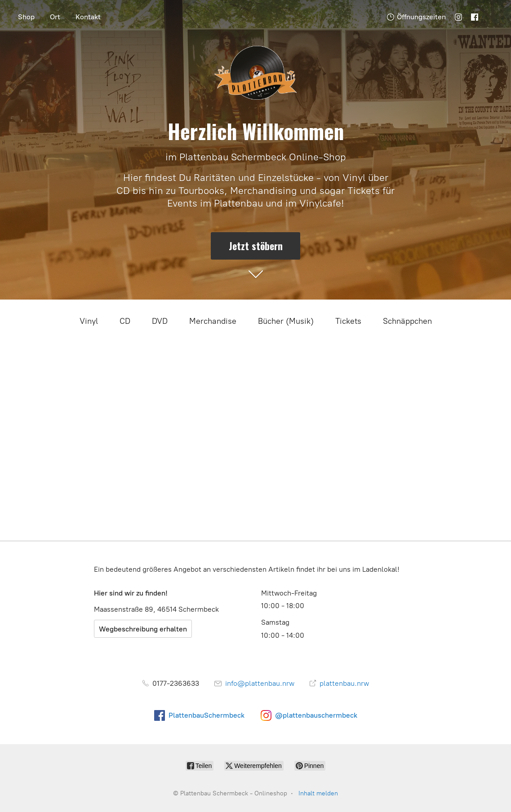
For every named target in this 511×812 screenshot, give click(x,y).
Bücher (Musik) (286, 321)
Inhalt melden (318, 793)
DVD (160, 321)
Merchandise (213, 321)
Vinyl (89, 321)
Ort (55, 17)
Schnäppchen (407, 321)
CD (125, 321)
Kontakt (88, 17)
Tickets (348, 321)
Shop (26, 17)
